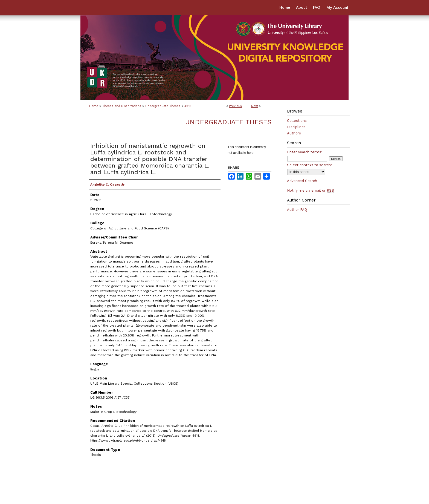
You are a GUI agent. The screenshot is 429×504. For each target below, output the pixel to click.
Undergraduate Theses (163, 106)
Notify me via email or (311, 190)
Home (94, 106)
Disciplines (296, 127)
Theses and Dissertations (122, 106)
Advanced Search (302, 181)
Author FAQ (297, 210)
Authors (294, 133)
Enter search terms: (305, 152)
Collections (297, 121)
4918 (188, 106)
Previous (235, 106)
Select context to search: (309, 165)
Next (255, 106)
